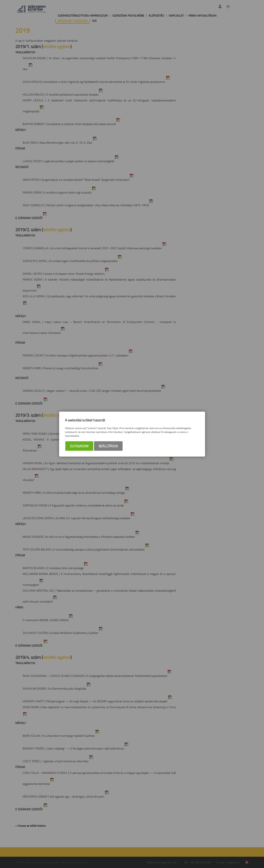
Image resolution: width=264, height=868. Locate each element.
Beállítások (108, 446)
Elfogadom (79, 446)
